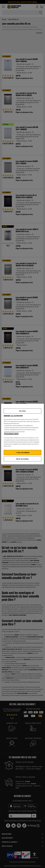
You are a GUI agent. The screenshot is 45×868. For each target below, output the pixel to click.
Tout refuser (22, 411)
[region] (22, 434)
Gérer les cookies (22, 459)
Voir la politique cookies (11, 434)
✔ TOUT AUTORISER (23, 452)
